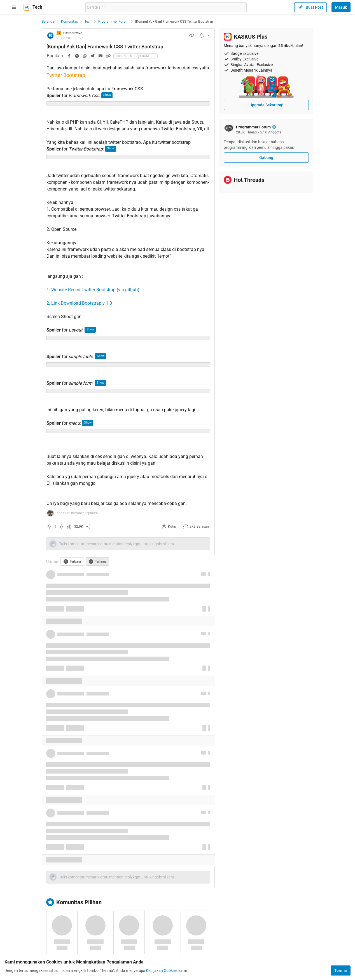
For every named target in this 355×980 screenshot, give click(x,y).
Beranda (48, 22)
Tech (88, 22)
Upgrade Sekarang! (266, 105)
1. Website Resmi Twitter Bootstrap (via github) (93, 290)
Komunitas (69, 22)
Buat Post (310, 7)
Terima (341, 970)
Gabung (266, 158)
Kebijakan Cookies (162, 970)
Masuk (341, 7)
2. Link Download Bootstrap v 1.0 (79, 303)
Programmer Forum (113, 22)
